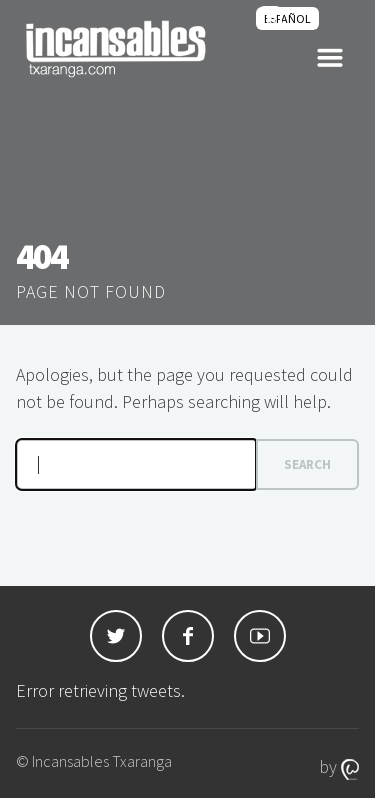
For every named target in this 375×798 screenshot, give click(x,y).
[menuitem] (287, 18)
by (339, 766)
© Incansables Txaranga (94, 761)
